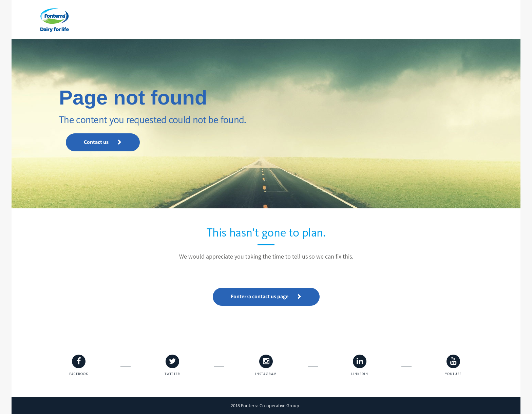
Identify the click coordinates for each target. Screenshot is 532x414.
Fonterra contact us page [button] (266, 296)
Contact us (103, 142)
